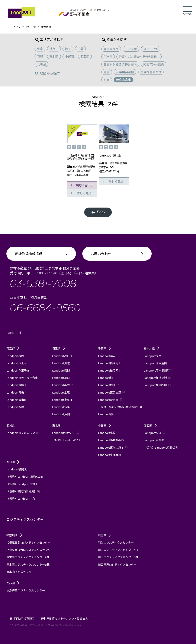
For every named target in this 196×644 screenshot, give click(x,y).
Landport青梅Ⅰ (17, 385)
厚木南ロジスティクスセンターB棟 (28, 564)
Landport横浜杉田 (157, 385)
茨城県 (11, 425)
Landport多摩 (15, 407)
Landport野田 (109, 414)
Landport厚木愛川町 (159, 370)
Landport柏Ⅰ (107, 378)
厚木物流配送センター (20, 572)
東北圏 (56, 425)
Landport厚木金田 (155, 363)
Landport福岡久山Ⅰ (19, 469)
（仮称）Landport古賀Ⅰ (22, 484)
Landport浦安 (107, 356)
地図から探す (47, 73)
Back (98, 212)
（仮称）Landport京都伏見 (161, 447)
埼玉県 (59, 348)
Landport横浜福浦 (157, 378)
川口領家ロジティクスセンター (117, 564)
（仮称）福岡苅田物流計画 (23, 491)
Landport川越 (61, 363)
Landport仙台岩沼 (66, 433)
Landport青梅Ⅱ (17, 392)
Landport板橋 (15, 356)
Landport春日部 (62, 356)
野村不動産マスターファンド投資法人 (64, 618)
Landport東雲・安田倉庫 (22, 378)
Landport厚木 (152, 356)
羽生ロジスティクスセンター (116, 542)
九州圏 (13, 462)
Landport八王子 (17, 363)
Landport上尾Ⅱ (62, 400)
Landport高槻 (154, 433)
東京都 (13, 348)
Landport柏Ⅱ (109, 385)
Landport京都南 (154, 440)
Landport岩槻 (61, 370)
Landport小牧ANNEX (111, 440)
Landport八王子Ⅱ (18, 370)
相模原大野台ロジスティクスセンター (30, 550)
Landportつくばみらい (23, 433)
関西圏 (150, 425)
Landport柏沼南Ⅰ (110, 363)
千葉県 (105, 348)
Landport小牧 (107, 433)
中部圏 (105, 425)
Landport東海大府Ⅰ (113, 447)
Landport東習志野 (112, 392)
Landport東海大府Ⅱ (111, 455)
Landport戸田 (63, 414)
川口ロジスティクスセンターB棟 (118, 557)
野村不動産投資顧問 (22, 618)
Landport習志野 (110, 400)
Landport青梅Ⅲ (17, 400)
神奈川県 (152, 348)
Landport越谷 (63, 385)
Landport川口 (61, 378)
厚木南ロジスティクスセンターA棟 (28, 557)
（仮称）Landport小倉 (21, 498)
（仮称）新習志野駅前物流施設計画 (120, 407)
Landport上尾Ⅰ (62, 392)
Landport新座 (61, 407)
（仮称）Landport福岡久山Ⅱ (25, 476)
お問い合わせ (84, 185)
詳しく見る (84, 193)
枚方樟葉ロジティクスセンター (26, 590)
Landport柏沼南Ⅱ (110, 370)
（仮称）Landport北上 (67, 440)
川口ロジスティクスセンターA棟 (118, 550)
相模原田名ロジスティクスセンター (28, 542)
